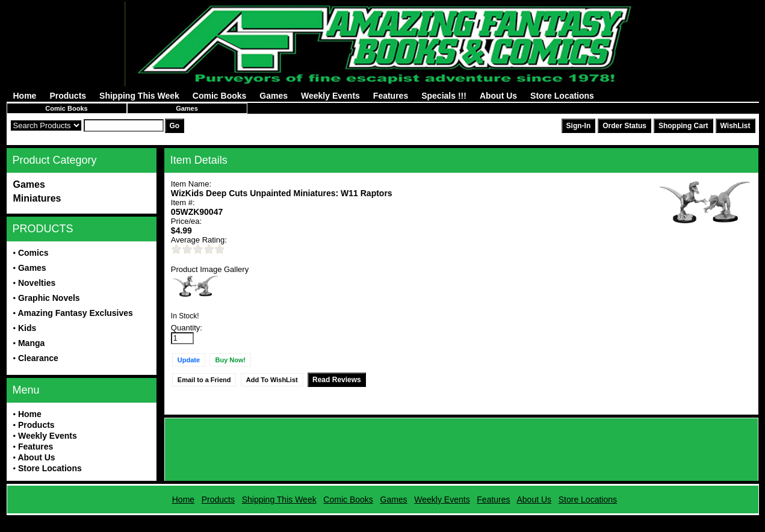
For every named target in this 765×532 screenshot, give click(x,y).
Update (189, 360)
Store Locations (562, 96)
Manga (31, 343)
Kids (27, 328)
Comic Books (219, 96)
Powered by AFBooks (382, 520)
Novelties (37, 283)
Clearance (38, 358)
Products (68, 96)
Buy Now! (230, 360)
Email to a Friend (204, 380)
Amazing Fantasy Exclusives (75, 313)
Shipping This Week (139, 96)
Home (25, 96)
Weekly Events (330, 96)
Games (274, 96)
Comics (33, 253)
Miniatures (37, 198)
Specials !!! (444, 96)
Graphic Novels (49, 298)
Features (391, 96)
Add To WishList (272, 380)
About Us (498, 96)
